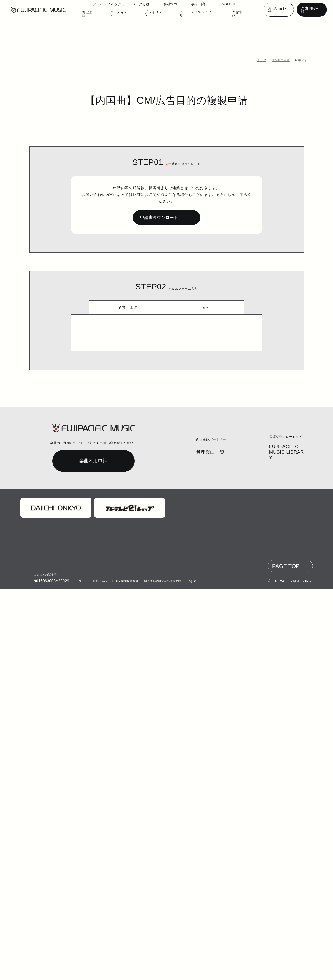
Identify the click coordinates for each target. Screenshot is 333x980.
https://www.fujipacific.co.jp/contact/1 (167, 674)
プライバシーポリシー (180, 685)
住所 (104, 437)
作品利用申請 (282, 60)
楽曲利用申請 (312, 10)
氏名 (104, 374)
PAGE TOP (287, 957)
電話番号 (108, 468)
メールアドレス (113, 499)
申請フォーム (305, 60)
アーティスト (124, 14)
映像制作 (234, 14)
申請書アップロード (117, 329)
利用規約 (203, 685)
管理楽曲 (94, 14)
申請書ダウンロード (158, 211)
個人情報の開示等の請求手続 (162, 972)
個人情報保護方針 (126, 972)
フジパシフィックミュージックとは (122, 5)
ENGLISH (224, 5)
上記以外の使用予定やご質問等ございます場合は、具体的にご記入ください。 (165, 531)
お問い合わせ (279, 10)
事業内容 (196, 5)
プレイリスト (157, 14)
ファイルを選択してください (114, 341)
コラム (82, 972)
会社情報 (168, 5)
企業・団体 (128, 301)
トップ (264, 60)
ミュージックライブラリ (197, 14)
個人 (205, 301)
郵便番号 (108, 406)
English (191, 972)
